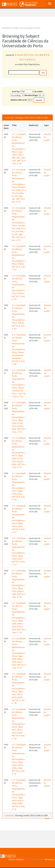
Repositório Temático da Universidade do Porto (21, 28)
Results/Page (31, 95)
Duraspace (50, 859)
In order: (39, 91)
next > (48, 121)
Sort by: (16, 91)
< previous (9, 118)
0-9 (17, 55)
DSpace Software (16, 859)
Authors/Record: (19, 100)
